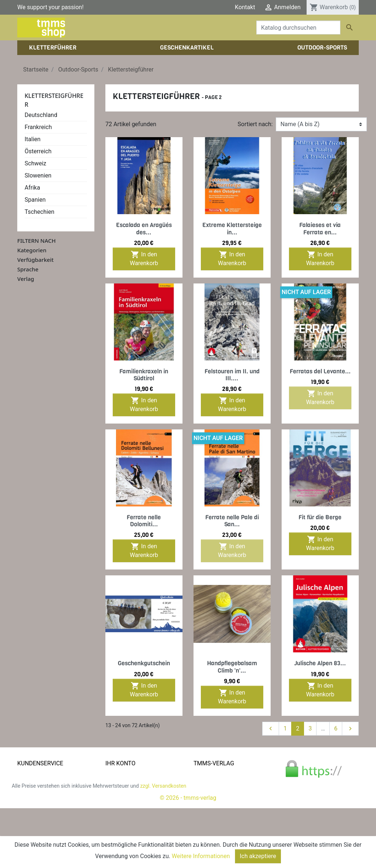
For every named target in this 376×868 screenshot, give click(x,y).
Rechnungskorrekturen (135, 793)
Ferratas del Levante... (320, 371)
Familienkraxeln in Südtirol (144, 375)
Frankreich (38, 127)
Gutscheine (120, 810)
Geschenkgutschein (144, 663)
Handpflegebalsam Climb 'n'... (232, 667)
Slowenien (38, 175)
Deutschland (41, 115)
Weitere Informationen (201, 856)
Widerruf (28, 810)
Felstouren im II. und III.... (232, 375)
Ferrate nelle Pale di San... (232, 521)
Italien (32, 139)
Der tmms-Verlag (216, 784)
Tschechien (39, 212)
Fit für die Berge (320, 517)
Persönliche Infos (128, 775)
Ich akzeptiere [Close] (258, 856)
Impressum (208, 793)
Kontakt (245, 7)
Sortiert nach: (255, 124)
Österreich (38, 151)
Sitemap (28, 828)
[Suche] (298, 28)
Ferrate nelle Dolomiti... (144, 521)
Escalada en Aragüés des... (144, 228)
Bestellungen (122, 784)
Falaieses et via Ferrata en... (320, 228)
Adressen (118, 801)
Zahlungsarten (36, 801)
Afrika (32, 188)
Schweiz (35, 163)
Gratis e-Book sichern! (46, 819)
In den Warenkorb (144, 258)
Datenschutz (34, 793)
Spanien (35, 200)
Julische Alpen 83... (320, 663)
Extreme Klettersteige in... (232, 228)
